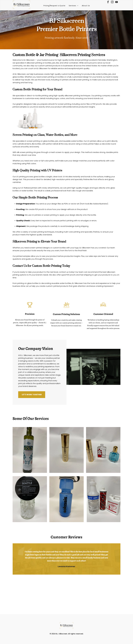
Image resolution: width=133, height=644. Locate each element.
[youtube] (116, 2)
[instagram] (112, 2)
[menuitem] (54, 6)
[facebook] (108, 2)
